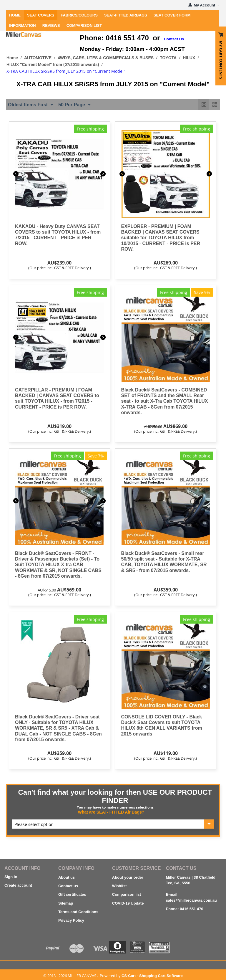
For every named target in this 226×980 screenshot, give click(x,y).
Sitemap (66, 903)
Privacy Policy (71, 920)
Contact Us (174, 39)
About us (67, 877)
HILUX (189, 58)
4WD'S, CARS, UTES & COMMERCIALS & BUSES (106, 58)
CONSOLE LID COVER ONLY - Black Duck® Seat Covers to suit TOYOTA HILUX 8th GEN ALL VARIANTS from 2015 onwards (162, 725)
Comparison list (127, 894)
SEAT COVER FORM (172, 15)
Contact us (68, 886)
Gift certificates (72, 894)
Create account (18, 885)
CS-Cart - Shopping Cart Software (152, 976)
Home (15, 15)
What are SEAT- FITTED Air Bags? (111, 812)
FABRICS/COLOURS (79, 15)
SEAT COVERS (41, 15)
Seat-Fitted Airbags (126, 15)
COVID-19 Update (128, 903)
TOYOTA (168, 58)
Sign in (11, 877)
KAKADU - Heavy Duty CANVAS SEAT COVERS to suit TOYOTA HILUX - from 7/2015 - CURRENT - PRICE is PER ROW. (58, 235)
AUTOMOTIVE (38, 58)
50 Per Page (74, 105)
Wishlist (119, 886)
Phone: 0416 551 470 (185, 909)
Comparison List (84, 25)
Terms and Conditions (78, 912)
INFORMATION (23, 25)
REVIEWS (51, 25)
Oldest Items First (30, 105)
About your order (128, 877)
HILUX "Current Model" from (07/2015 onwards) (53, 65)
